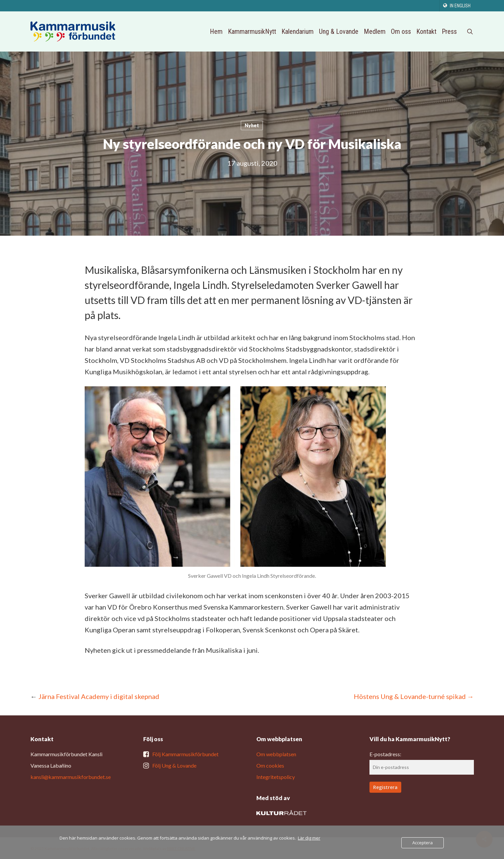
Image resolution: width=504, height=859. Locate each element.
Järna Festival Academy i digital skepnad (99, 696)
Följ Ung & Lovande (174, 765)
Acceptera (423, 843)
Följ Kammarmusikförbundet (185, 754)
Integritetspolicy (276, 777)
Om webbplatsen (276, 754)
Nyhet (252, 125)
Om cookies (270, 765)
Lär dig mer (309, 838)
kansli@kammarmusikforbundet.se (71, 777)
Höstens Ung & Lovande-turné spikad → (414, 696)
